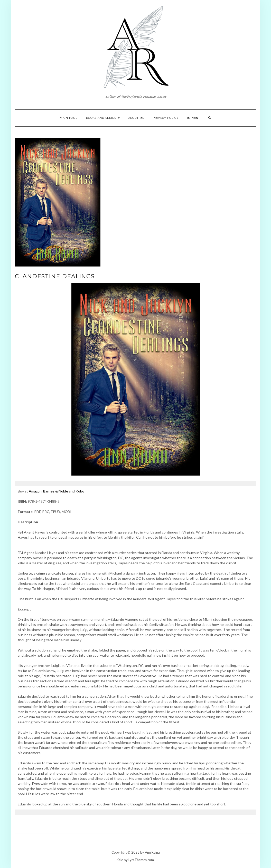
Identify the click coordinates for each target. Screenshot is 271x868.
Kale (120, 860)
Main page (69, 118)
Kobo (80, 491)
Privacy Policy (166, 118)
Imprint (193, 118)
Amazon (35, 491)
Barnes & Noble (56, 491)
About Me (136, 118)
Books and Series (103, 118)
